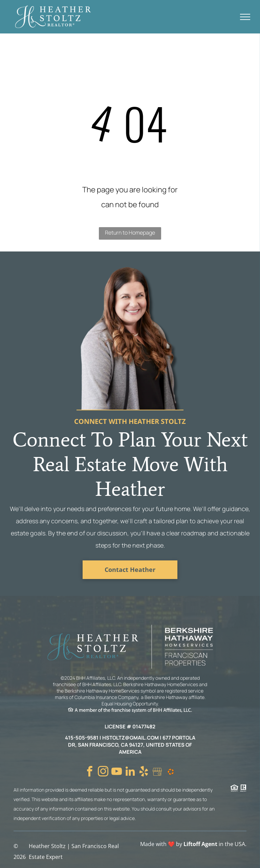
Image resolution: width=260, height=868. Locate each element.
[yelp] (144, 773)
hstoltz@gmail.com (131, 738)
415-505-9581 (82, 738)
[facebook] (89, 773)
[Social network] (157, 773)
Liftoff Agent (200, 844)
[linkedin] (130, 773)
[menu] (245, 17)
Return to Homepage (130, 233)
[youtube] (116, 773)
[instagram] (103, 773)
